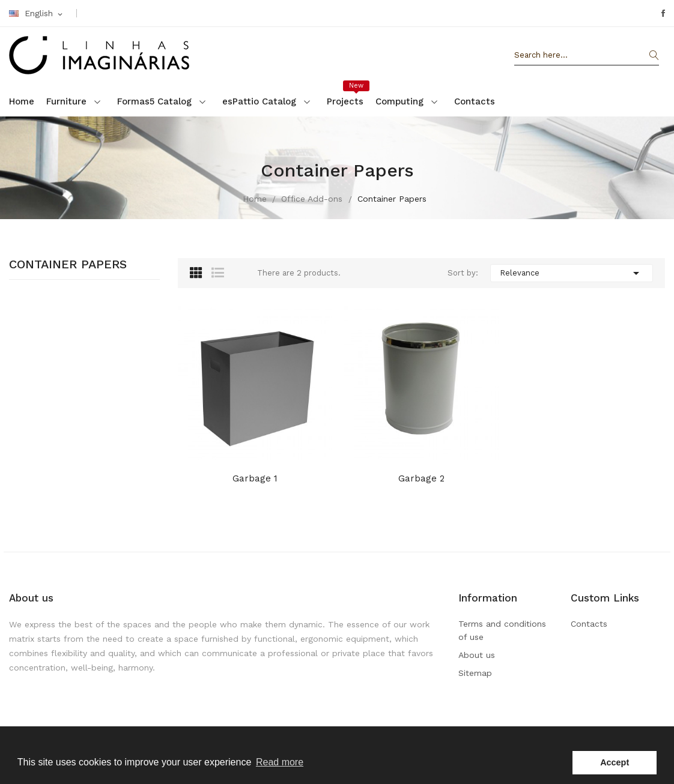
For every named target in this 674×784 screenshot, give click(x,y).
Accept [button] (615, 762)
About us (477, 655)
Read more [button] (280, 762)
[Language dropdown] (37, 14)
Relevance (572, 273)
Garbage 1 (255, 478)
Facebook (663, 13)
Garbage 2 (421, 478)
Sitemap (475, 673)
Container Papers (68, 265)
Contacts (589, 624)
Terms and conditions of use (502, 630)
